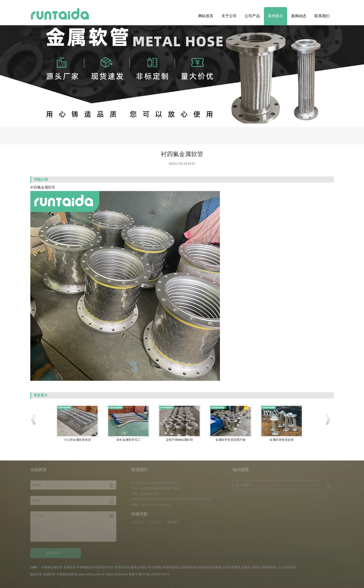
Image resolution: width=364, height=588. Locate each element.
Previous (352, 89)
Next (12, 89)
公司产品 (252, 16)
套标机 (256, 567)
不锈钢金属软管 (52, 567)
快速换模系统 (171, 567)
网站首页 (206, 16)
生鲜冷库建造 (232, 567)
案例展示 (276, 16)
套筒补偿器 (122, 567)
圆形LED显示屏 (141, 567)
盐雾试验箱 (189, 567)
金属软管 (70, 567)
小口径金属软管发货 (77, 440)
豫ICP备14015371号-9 (154, 574)
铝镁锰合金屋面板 (210, 567)
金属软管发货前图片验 (231, 440)
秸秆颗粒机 (269, 567)
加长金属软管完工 (128, 440)
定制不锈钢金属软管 (179, 440)
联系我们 (322, 16)
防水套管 (107, 567)
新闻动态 (299, 16)
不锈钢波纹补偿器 (88, 567)
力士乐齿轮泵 (287, 567)
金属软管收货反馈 (282, 440)
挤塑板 (157, 567)
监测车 (246, 567)
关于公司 (229, 16)
